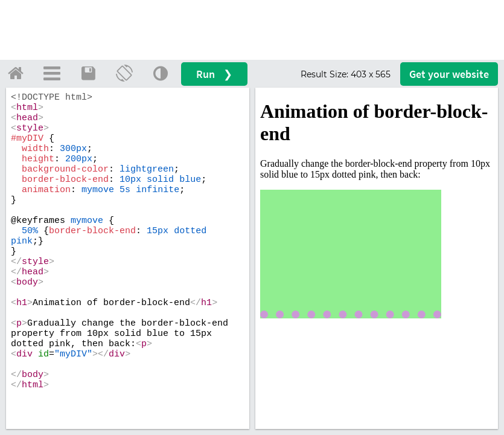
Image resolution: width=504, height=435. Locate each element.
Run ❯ (214, 74)
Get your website (449, 74)
